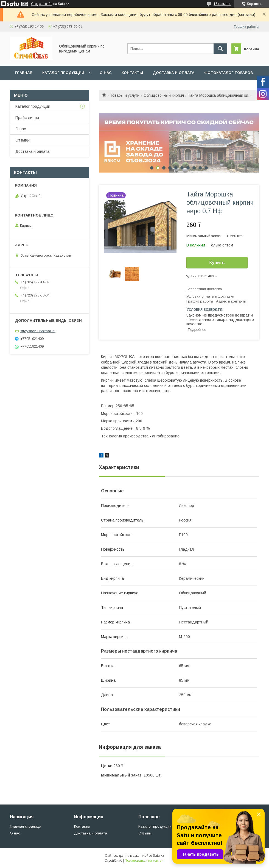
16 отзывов (222, 4)
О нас (106, 73)
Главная (24, 73)
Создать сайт (41, 4)
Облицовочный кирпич (164, 95)
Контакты (132, 73)
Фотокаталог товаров (229, 73)
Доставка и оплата (174, 73)
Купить (217, 263)
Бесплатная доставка (204, 289)
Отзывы (23, 140)
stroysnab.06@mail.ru (38, 331)
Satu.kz (159, 856)
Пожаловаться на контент (145, 861)
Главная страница (26, 826)
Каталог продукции (63, 73)
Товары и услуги (125, 95)
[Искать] (220, 49)
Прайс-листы (27, 118)
